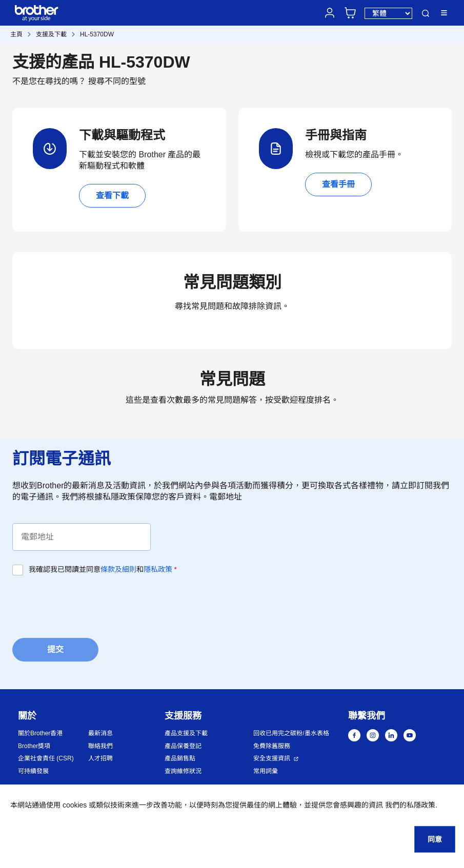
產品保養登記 (183, 746)
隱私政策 (158, 569)
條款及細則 (118, 569)
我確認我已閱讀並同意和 (103, 569)
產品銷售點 (180, 758)
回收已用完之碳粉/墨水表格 (291, 733)
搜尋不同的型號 (117, 81)
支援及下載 (51, 34)
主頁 (16, 34)
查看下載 (112, 195)
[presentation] (90, 606)
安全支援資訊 (272, 758)
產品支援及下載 (186, 733)
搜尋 (426, 13)
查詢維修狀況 (183, 771)
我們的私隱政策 (410, 805)
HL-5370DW (97, 34)
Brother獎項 (34, 746)
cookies (75, 805)
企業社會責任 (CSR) (46, 758)
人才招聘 (100, 758)
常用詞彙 (266, 771)
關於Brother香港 (40, 733)
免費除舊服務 (272, 746)
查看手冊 (338, 184)
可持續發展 (33, 771)
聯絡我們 (100, 746)
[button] (438, 820)
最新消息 (100, 733)
